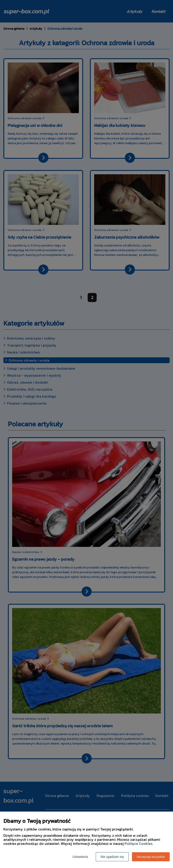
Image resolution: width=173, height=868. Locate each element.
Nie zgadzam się (112, 857)
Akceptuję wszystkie (151, 857)
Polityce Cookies (138, 843)
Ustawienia (80, 857)
